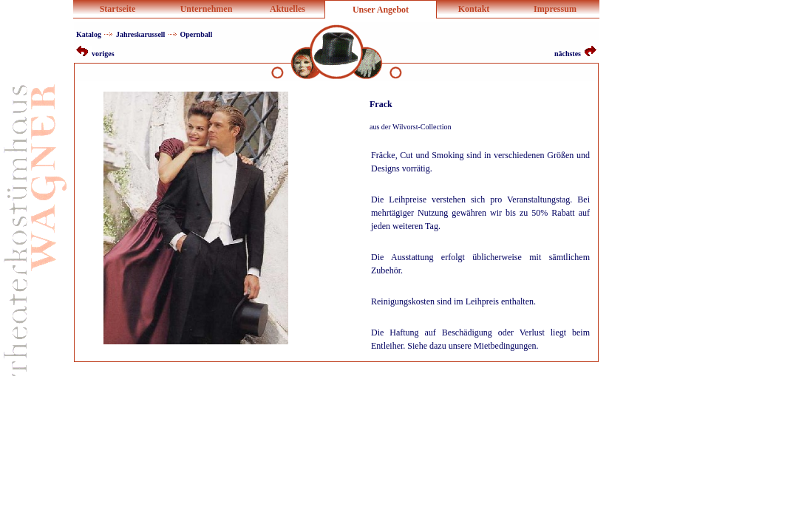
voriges (95, 54)
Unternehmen (207, 9)
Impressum (555, 9)
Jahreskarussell (141, 34)
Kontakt (474, 9)
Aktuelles (288, 9)
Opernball (196, 34)
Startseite (118, 9)
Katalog (89, 34)
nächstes (575, 54)
